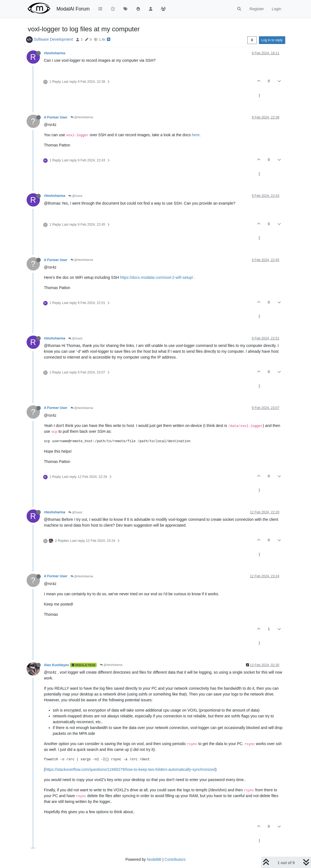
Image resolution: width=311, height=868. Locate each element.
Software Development (53, 39)
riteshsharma (55, 53)
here (196, 135)
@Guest (75, 196)
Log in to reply (272, 40)
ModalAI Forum (73, 9)
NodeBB (154, 859)
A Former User (56, 117)
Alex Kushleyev (57, 665)
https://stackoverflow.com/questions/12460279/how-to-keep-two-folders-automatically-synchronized (130, 769)
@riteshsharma (82, 117)
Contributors (175, 859)
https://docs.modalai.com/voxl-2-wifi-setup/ (157, 277)
